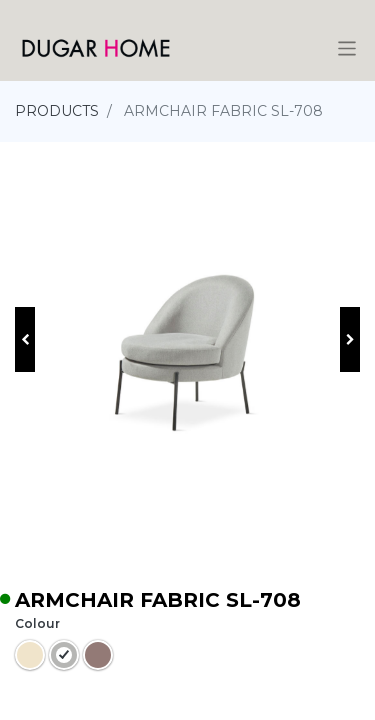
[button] (25, 339)
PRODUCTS (57, 111)
